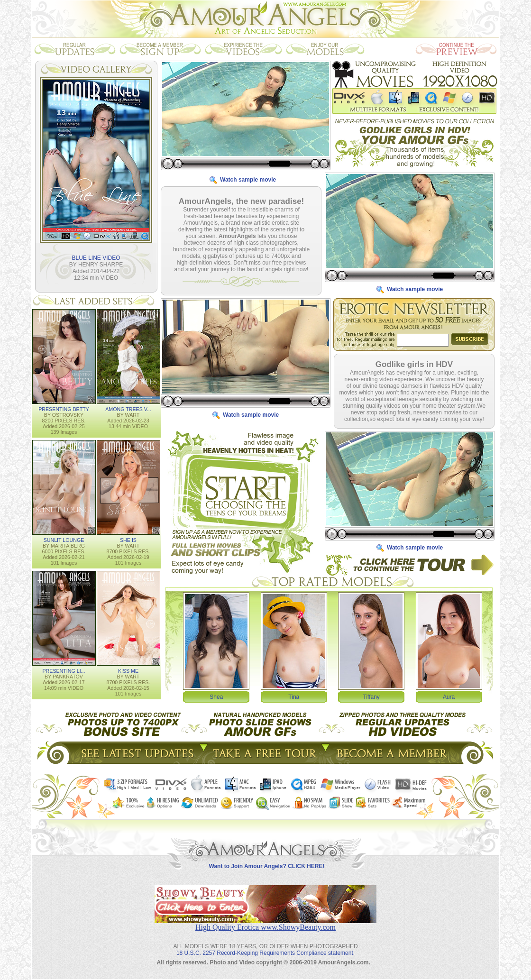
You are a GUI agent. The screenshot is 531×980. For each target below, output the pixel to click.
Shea (216, 696)
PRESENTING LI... (64, 670)
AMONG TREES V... (128, 409)
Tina (294, 696)
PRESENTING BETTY (64, 409)
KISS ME (128, 670)
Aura (449, 696)
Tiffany (371, 696)
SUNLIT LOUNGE (64, 540)
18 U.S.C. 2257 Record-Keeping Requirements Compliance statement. (265, 945)
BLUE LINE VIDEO (96, 257)
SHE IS (128, 540)
